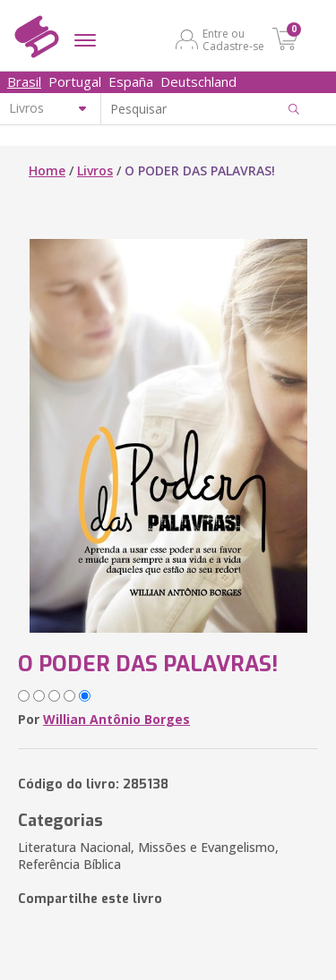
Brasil (24, 81)
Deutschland (198, 81)
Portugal (75, 81)
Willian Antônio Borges (116, 719)
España (131, 81)
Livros (95, 170)
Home (47, 170)
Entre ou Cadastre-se (233, 39)
